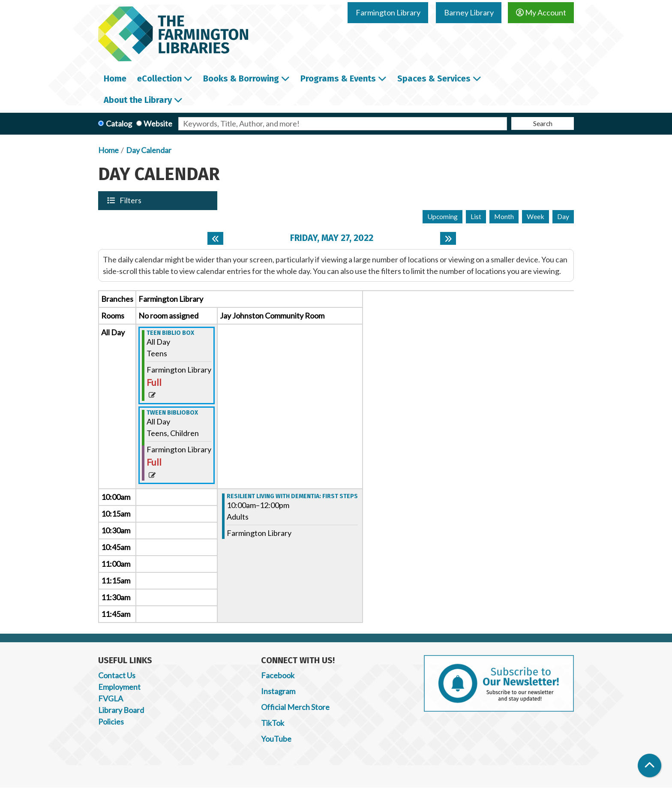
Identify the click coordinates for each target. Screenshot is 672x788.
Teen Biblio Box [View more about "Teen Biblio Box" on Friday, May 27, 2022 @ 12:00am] (170, 333)
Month (504, 216)
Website (158, 123)
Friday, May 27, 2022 (332, 238)
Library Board (121, 710)
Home (108, 150)
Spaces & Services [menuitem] (434, 78)
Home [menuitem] (115, 78)
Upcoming (442, 216)
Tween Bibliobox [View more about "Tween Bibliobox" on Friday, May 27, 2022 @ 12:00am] (172, 413)
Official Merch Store (295, 707)
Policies (111, 722)
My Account (541, 12)
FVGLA (111, 698)
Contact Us (117, 675)
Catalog (119, 123)
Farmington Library (388, 12)
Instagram (278, 691)
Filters (131, 200)
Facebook (278, 675)
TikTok (273, 723)
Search (543, 123)
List (476, 216)
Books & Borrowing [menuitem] (241, 78)
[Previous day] (215, 238)
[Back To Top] (649, 765)
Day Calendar (149, 150)
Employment (119, 687)
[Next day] (448, 238)
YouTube (276, 739)
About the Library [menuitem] (138, 100)
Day (563, 216)
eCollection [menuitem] (159, 78)
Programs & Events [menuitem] (338, 78)
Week (535, 216)
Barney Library (469, 12)
